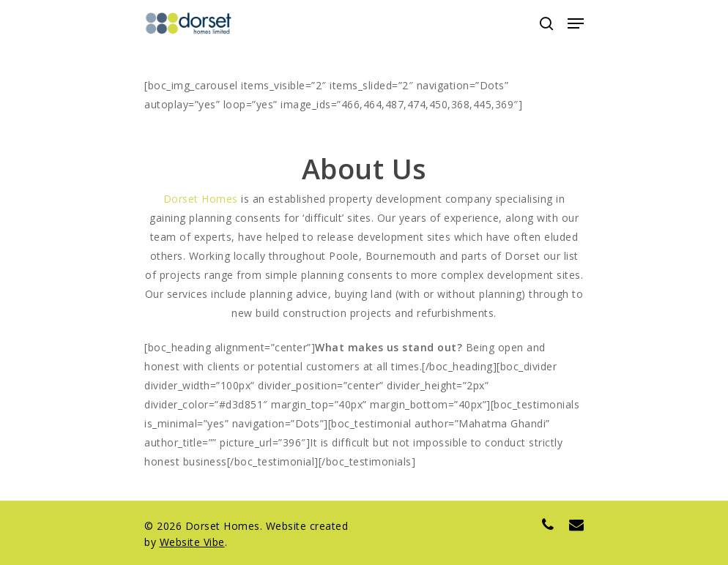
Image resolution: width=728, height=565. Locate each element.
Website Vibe (192, 542)
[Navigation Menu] (576, 23)
